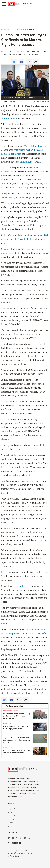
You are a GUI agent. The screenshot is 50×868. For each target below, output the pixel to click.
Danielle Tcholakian (23, 51)
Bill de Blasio (38, 146)
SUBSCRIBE (15, 843)
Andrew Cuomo (9, 118)
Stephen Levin (21, 586)
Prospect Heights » (11, 711)
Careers (10, 823)
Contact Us (12, 816)
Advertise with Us (14, 812)
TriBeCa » (7, 735)
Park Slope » (9, 723)
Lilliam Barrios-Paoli (30, 162)
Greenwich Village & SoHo (15, 29)
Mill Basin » (8, 748)
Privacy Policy (23, 850)
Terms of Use (12, 850)
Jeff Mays (8, 51)
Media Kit (11, 826)
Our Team (11, 819)
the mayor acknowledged (20, 197)
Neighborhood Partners (16, 809)
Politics (32, 29)
